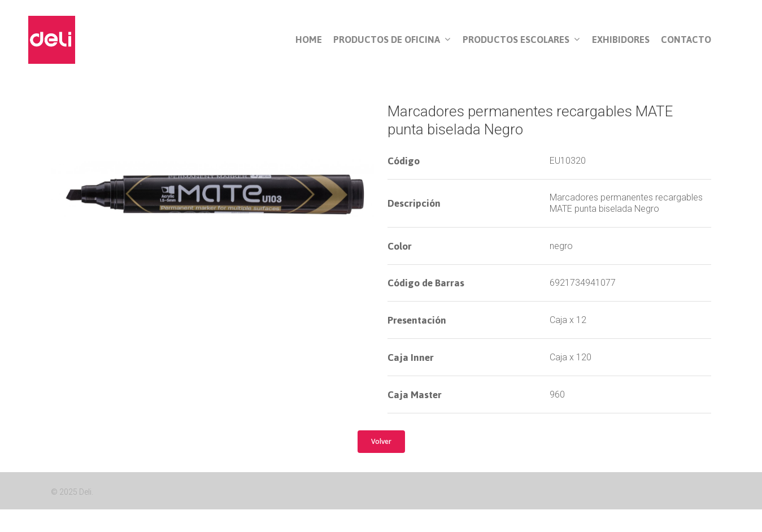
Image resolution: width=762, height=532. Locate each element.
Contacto (686, 40)
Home (309, 40)
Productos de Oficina (392, 40)
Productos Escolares (521, 40)
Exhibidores (621, 40)
